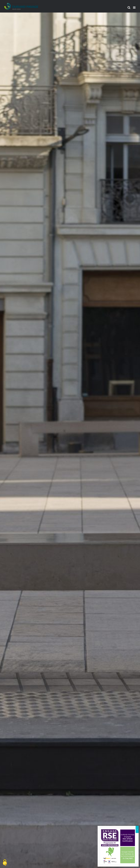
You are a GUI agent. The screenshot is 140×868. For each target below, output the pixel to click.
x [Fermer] (137, 829)
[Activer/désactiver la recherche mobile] (129, 8)
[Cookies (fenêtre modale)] (5, 863)
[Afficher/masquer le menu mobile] (134, 8)
